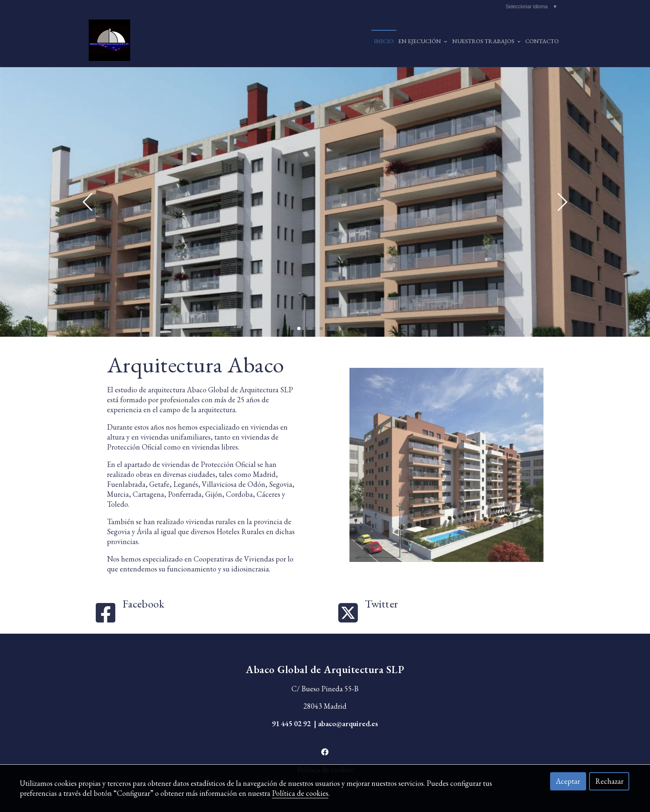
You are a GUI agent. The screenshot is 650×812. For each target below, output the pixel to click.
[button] (562, 202)
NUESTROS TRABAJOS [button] (486, 41)
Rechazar (609, 781)
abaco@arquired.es (348, 723)
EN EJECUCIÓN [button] (423, 41)
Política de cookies (300, 793)
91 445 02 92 (291, 723)
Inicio (384, 41)
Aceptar (568, 781)
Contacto (542, 41)
